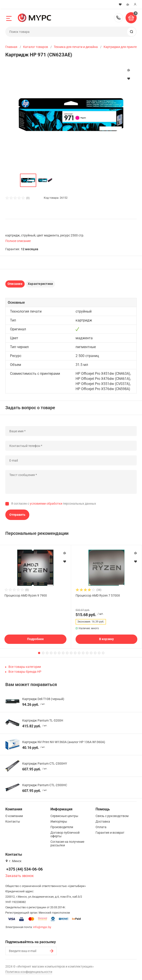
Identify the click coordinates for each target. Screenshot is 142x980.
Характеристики (40, 284)
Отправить (17, 515)
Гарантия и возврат (110, 833)
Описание (15, 284)
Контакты (13, 821)
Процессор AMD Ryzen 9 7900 (26, 595)
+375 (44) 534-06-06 (118, 18)
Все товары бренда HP (25, 672)
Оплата (101, 827)
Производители (62, 827)
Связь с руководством (112, 816)
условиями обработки (46, 504)
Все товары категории (25, 667)
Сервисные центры (64, 816)
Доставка (103, 821)
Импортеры (59, 821)
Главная (11, 47)
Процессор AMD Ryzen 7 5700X (98, 595)
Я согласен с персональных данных (54, 504)
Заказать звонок (20, 876)
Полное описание (18, 241)
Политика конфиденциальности (29, 972)
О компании (14, 816)
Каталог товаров (36, 47)
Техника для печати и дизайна (76, 47)
